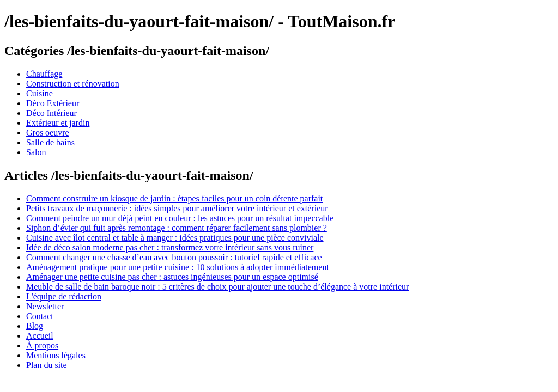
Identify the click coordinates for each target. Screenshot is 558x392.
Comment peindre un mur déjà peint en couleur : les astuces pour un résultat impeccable (180, 218)
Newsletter (45, 306)
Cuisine (40, 93)
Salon (36, 152)
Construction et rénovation (73, 84)
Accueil (40, 336)
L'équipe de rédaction (64, 296)
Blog (35, 326)
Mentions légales (56, 355)
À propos (42, 345)
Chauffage (44, 74)
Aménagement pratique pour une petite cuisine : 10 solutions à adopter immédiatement (178, 267)
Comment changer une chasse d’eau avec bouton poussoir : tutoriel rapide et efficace (174, 257)
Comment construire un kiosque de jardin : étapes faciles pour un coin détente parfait (174, 198)
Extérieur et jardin (58, 123)
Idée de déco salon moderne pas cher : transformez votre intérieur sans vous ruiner (170, 247)
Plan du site (47, 365)
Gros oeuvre (48, 133)
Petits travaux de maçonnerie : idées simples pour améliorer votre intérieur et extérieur (177, 208)
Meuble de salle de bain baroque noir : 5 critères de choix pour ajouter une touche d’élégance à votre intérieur (217, 287)
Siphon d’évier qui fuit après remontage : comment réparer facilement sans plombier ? (177, 228)
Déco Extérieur (53, 103)
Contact (40, 316)
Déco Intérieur (51, 113)
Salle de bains (50, 142)
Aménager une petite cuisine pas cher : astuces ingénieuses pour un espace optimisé (172, 277)
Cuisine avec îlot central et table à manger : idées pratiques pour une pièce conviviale (175, 238)
